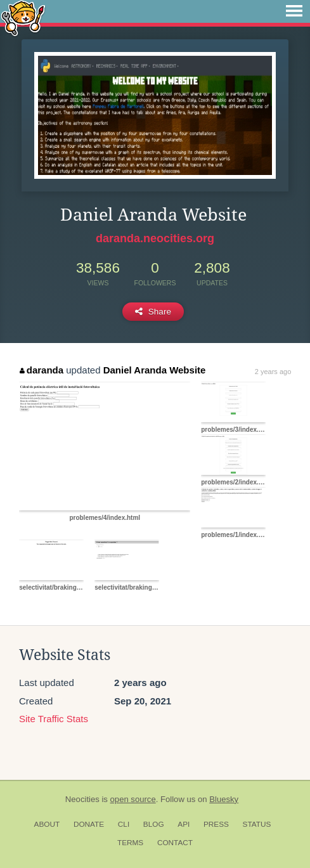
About (47, 824)
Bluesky (224, 799)
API (184, 824)
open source (133, 799)
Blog (154, 824)
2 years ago (273, 372)
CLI (124, 824)
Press (216, 824)
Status (257, 824)
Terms (130, 843)
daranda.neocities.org (155, 238)
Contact (175, 843)
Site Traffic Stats (54, 719)
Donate (89, 824)
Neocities (82, 799)
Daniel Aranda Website (155, 370)
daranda (42, 370)
